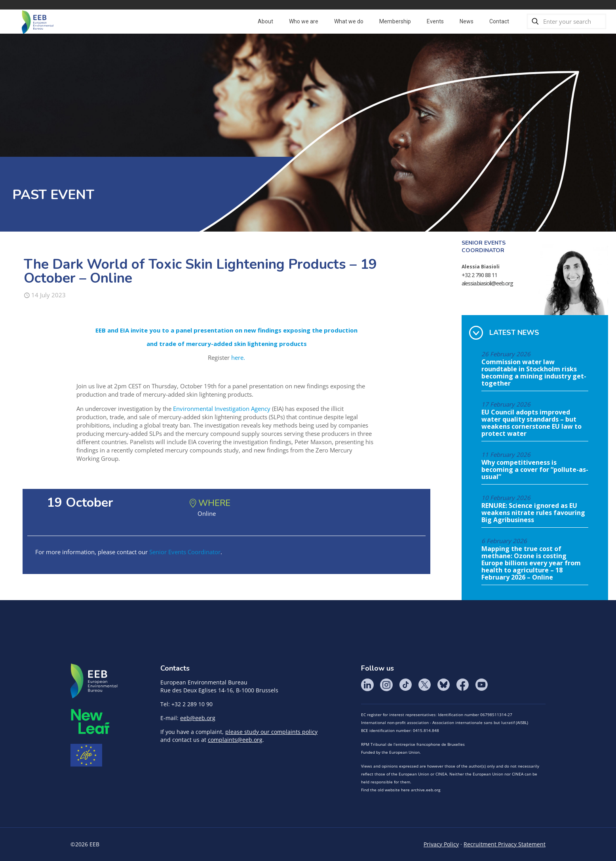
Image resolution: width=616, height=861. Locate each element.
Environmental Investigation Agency (222, 409)
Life (86, 755)
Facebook (462, 685)
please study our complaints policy (271, 732)
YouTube (481, 685)
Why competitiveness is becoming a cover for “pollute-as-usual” (535, 470)
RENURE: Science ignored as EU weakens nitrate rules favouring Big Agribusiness (533, 513)
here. (238, 357)
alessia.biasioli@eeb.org (487, 283)
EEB (94, 681)
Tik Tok (405, 685)
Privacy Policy (441, 844)
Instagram (386, 685)
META (90, 721)
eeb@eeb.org (198, 718)
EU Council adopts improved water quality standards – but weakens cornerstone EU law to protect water (531, 423)
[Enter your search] (567, 21)
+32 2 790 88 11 (479, 275)
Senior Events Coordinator (185, 552)
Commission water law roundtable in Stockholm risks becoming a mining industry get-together (534, 373)
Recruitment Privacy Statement (505, 844)
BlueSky (443, 685)
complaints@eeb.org (235, 740)
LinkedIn (367, 685)
